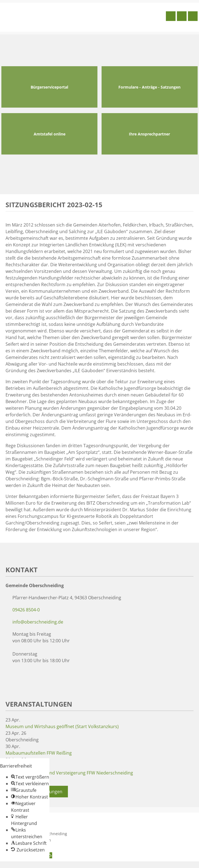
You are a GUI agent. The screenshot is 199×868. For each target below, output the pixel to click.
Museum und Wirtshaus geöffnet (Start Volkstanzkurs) (62, 726)
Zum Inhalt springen (21, 865)
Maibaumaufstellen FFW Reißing (39, 753)
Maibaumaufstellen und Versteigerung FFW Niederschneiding (69, 773)
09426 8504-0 (26, 610)
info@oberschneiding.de (38, 622)
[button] (30, 777)
